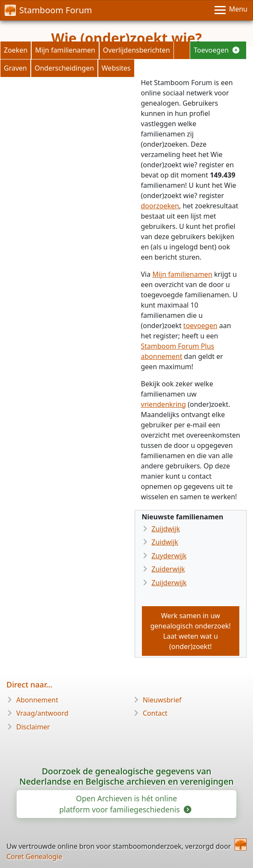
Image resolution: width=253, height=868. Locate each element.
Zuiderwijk (168, 569)
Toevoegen (216, 50)
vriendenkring (164, 404)
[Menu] (231, 10)
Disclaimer (33, 727)
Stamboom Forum (48, 10)
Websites (116, 68)
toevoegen (200, 326)
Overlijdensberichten (137, 50)
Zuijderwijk (169, 583)
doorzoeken (160, 206)
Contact (155, 713)
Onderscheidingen (64, 68)
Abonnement (37, 700)
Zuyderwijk (169, 556)
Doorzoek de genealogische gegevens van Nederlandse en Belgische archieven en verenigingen (126, 776)
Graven (15, 68)
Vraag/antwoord (42, 713)
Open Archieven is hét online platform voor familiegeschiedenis (125, 804)
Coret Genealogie (34, 856)
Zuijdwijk (166, 529)
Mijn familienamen (65, 50)
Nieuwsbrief (162, 700)
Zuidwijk (165, 542)
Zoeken (16, 50)
